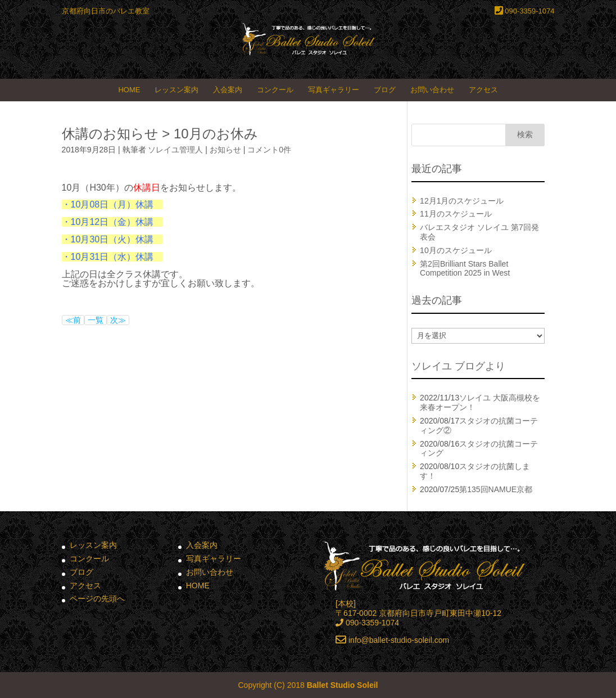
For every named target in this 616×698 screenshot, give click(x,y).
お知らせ (225, 150)
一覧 (96, 320)
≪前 (73, 320)
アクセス (483, 90)
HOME (129, 90)
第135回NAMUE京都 (496, 489)
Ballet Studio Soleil (343, 685)
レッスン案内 (176, 90)
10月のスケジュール (456, 250)
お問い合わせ (432, 90)
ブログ (385, 90)
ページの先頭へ (97, 598)
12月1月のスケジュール (462, 201)
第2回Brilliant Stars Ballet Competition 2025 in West (465, 269)
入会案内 (228, 90)
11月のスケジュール (456, 214)
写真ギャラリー (334, 90)
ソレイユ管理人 (175, 150)
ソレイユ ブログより (458, 366)
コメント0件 (269, 150)
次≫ (118, 320)
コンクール (275, 90)
